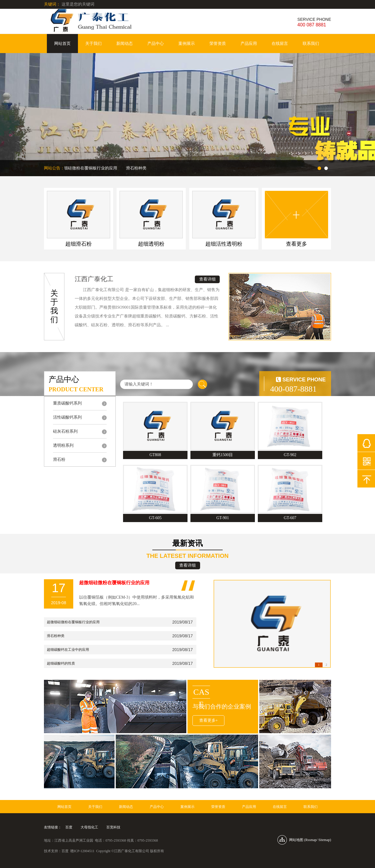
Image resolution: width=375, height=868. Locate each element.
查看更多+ (209, 720)
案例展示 (187, 44)
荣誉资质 (218, 44)
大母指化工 (89, 827)
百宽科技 (113, 827)
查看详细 (207, 279)
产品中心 (156, 44)
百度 (69, 827)
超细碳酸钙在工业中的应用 (68, 650)
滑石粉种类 (137, 168)
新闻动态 (125, 44)
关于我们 (93, 44)
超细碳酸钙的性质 (61, 663)
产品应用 (249, 44)
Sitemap (324, 840)
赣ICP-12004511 (82, 851)
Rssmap (311, 840)
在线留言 (280, 44)
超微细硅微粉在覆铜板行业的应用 (87, 168)
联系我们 (311, 44)
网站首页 (62, 44)
